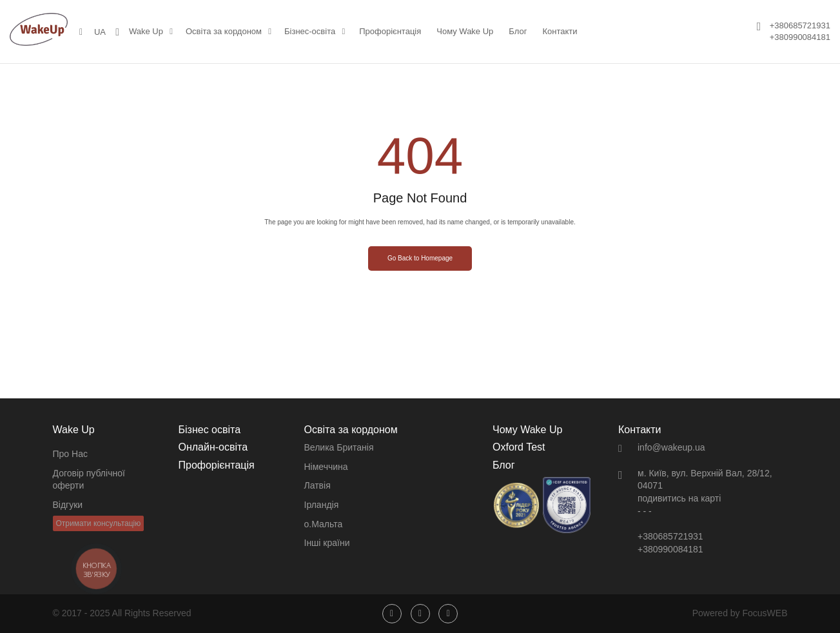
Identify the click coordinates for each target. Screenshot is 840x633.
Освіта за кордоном (224, 31)
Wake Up (146, 31)
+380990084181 (800, 37)
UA (100, 32)
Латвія (317, 485)
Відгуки (68, 505)
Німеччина (326, 467)
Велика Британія (339, 447)
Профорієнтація (390, 31)
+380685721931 (800, 25)
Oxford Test (519, 447)
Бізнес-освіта (310, 31)
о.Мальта (324, 524)
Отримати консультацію (99, 523)
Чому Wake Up (465, 31)
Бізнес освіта (210, 430)
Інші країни (327, 543)
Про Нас (70, 454)
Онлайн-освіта (213, 447)
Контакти (560, 31)
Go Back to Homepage (420, 258)
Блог (518, 31)
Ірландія (322, 505)
